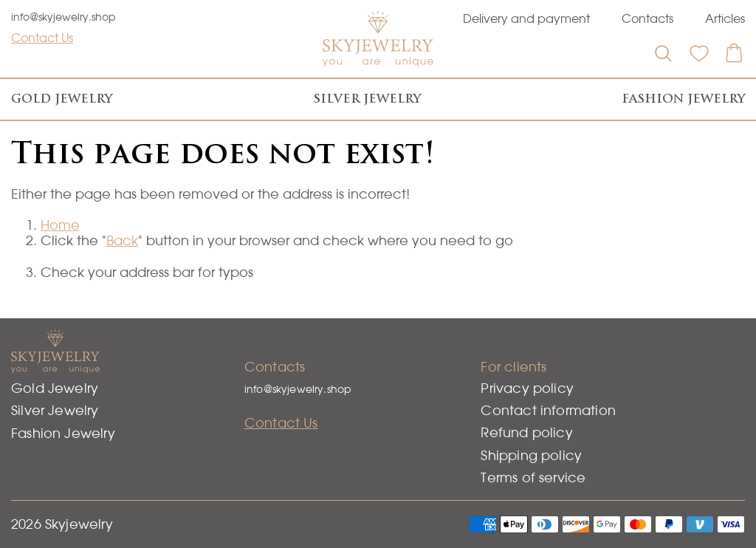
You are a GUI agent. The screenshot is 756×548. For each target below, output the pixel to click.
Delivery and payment (526, 18)
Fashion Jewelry (683, 99)
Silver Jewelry (367, 99)
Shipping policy (531, 455)
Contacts (647, 18)
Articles (725, 18)
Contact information (548, 410)
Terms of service (533, 477)
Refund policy (526, 432)
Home (60, 225)
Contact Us (42, 38)
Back (122, 240)
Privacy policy (527, 388)
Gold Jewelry (62, 99)
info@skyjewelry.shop (63, 17)
